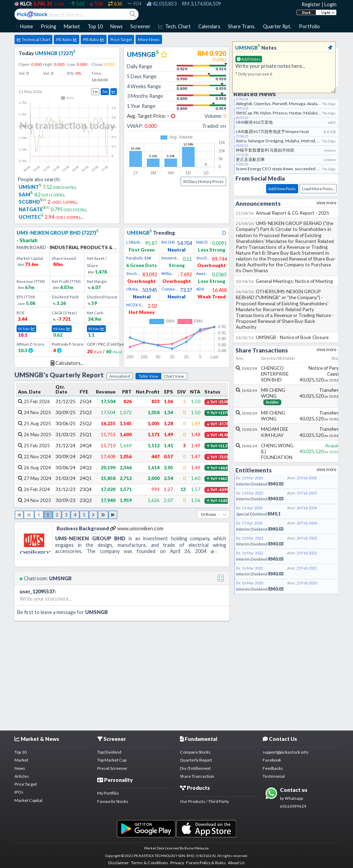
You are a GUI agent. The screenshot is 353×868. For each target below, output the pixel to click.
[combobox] (201, 514)
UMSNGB (143, 54)
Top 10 (21, 752)
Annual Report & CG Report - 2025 (283, 213)
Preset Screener (112, 768)
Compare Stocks (195, 752)
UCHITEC (31, 217)
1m (95, 91)
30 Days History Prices (203, 181)
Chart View (174, 376)
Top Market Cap (112, 760)
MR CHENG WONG (273, 393)
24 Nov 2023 (34, 500)
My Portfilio (108, 793)
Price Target (121, 39)
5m (105, 91)
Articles (22, 776)
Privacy (177, 863)
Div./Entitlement (195, 768)
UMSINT (30, 187)
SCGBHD (32, 202)
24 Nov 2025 (34, 412)
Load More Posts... (318, 189)
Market (21, 760)
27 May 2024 (35, 478)
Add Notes (249, 59)
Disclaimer (119, 863)
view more (326, 203)
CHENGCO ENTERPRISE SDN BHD (275, 374)
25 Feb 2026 (34, 401)
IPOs (19, 792)
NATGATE (34, 209)
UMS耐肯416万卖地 (254, 122)
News (20, 768)
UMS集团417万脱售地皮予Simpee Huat (272, 131)
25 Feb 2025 (34, 445)
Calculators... (67, 363)
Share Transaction (197, 776)
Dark (306, 12)
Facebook (272, 760)
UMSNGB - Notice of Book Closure (282, 337)
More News (149, 39)
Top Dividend (109, 752)
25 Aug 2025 (34, 423)
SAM (26, 195)
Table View (148, 376)
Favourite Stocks (113, 801)
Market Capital (28, 800)
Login (330, 4)
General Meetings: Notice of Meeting (285, 281)
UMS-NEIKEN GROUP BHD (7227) (58, 233)
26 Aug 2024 (34, 467)
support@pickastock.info (285, 752)
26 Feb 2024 (34, 489)
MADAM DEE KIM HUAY (275, 432)
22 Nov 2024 (34, 456)
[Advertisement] (176, 674)
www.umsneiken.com (137, 528)
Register (311, 4)
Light (328, 12)
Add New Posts (282, 189)
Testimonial (274, 776)
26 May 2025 (35, 434)
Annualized (120, 376)
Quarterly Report (196, 760)
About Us (236, 863)
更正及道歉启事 (250, 159)
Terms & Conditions (150, 863)
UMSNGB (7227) (55, 53)
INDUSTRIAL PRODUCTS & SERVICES (93, 247)
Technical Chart (34, 39)
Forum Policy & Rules (206, 863)
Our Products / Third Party (204, 801)
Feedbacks (273, 768)
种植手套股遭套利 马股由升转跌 (265, 150)
